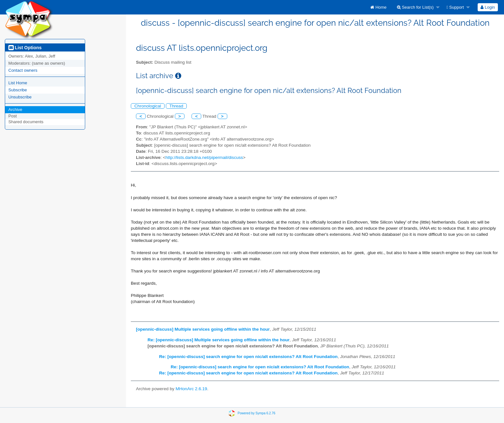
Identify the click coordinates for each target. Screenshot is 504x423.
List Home (18, 83)
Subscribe (18, 90)
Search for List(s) (415, 7)
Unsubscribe (20, 97)
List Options (25, 48)
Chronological (148, 106)
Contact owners (23, 70)
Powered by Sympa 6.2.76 (256, 413)
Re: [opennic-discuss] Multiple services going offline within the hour (219, 340)
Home (378, 7)
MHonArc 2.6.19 (191, 389)
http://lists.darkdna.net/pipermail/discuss (204, 157)
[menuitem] (378, 7)
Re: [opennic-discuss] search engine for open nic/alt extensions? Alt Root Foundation (248, 357)
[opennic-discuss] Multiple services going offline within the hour (203, 329)
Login (488, 7)
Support (455, 7)
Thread (176, 106)
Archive (15, 110)
